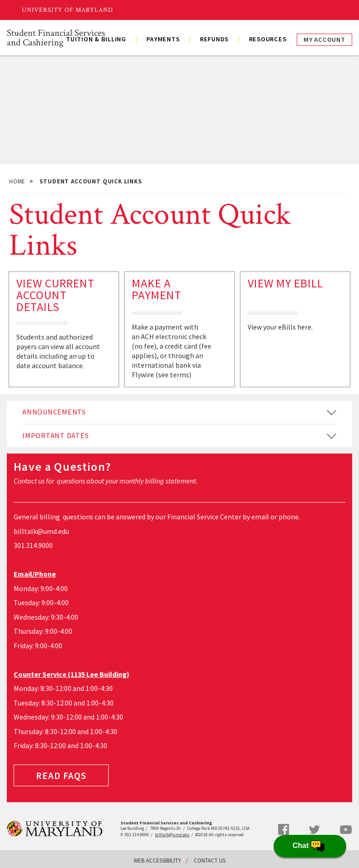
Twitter (314, 830)
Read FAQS (61, 776)
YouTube (346, 829)
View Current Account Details (55, 295)
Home (17, 181)
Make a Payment (157, 289)
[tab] (179, 412)
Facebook (284, 829)
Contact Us (209, 861)
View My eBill (285, 283)
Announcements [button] (54, 412)
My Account (324, 39)
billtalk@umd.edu (41, 531)
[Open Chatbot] (310, 846)
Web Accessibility (157, 861)
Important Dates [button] (55, 435)
